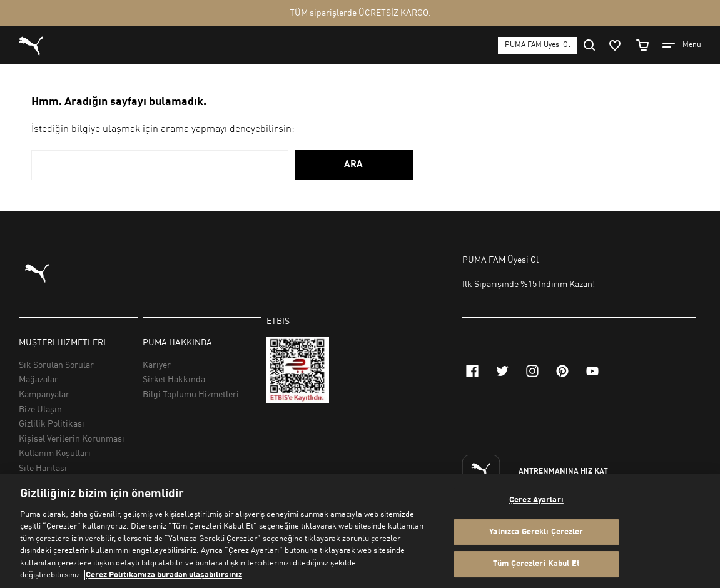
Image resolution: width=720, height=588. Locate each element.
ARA (353, 165)
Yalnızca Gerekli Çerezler (536, 532)
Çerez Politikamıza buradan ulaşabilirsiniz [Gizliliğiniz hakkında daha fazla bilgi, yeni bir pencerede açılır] (164, 575)
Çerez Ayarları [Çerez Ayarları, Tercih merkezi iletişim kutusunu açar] (536, 500)
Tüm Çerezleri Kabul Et (536, 564)
